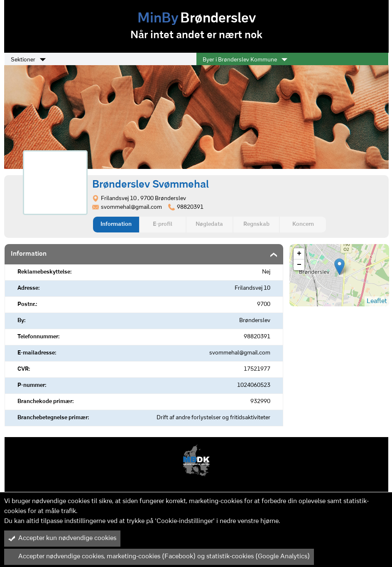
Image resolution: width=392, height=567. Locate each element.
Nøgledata (209, 224)
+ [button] (299, 254)
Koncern (303, 224)
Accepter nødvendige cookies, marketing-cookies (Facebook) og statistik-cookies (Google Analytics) (159, 557)
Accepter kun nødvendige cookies (62, 538)
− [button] (299, 265)
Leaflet (377, 301)
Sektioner (28, 60)
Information (116, 224)
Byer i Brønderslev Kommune (245, 60)
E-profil (163, 224)
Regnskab (256, 224)
